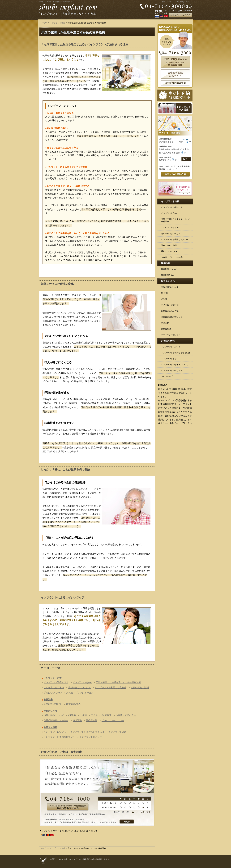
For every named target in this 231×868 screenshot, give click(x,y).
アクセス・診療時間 (101, 715)
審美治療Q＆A (73, 704)
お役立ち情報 (50, 727)
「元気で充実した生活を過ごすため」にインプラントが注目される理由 (85, 44)
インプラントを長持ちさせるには (87, 732)
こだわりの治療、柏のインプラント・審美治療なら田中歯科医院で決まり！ (83, 859)
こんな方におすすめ (54, 687)
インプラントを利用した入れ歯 (111, 687)
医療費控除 (92, 720)
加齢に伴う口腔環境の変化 (57, 284)
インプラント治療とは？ (56, 682)
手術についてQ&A (53, 693)
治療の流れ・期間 (140, 687)
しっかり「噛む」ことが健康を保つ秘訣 (65, 470)
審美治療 (48, 700)
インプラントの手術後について (59, 737)
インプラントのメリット (92, 737)
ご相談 (83, 715)
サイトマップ (167, 376)
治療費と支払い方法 (126, 715)
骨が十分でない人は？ (79, 687)
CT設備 (72, 715)
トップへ (44, 23)
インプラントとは (117, 732)
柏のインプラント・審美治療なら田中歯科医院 (55, 2)
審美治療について (53, 704)
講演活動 (77, 720)
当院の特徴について (54, 715)
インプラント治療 (58, 23)
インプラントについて (55, 732)
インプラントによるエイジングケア (63, 598)
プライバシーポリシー (113, 720)
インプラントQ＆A (82, 682)
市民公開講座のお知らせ (56, 720)
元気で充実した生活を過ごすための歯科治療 (118, 682)
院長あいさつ (50, 711)
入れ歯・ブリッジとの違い (80, 693)
